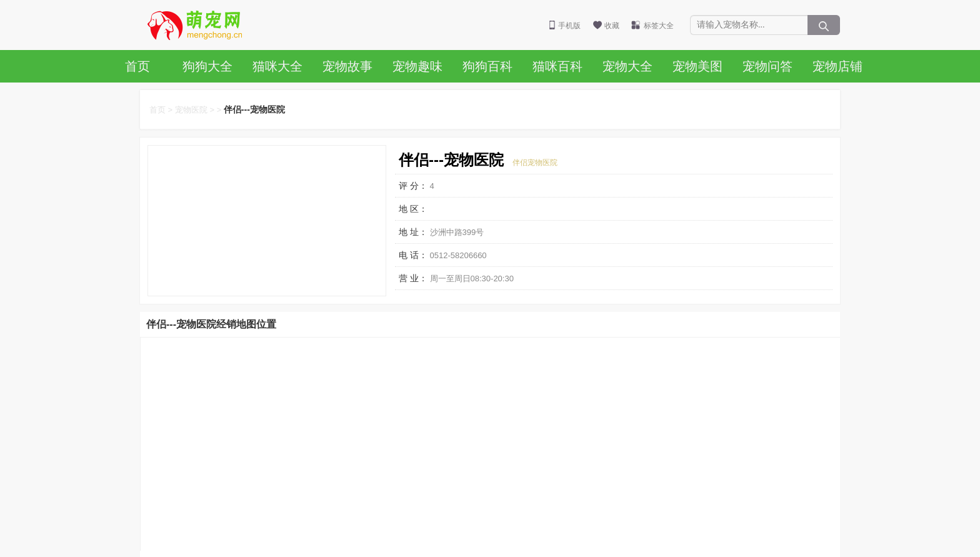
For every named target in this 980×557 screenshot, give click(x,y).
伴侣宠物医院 (535, 163)
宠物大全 (627, 66)
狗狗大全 (207, 66)
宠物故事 (347, 66)
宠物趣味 (417, 66)
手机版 (569, 26)
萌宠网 (202, 25)
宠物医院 (191, 110)
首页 (137, 66)
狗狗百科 (487, 66)
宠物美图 (697, 66)
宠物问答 (767, 66)
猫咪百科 (557, 66)
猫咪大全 (277, 66)
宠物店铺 (837, 66)
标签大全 (659, 26)
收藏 (612, 26)
